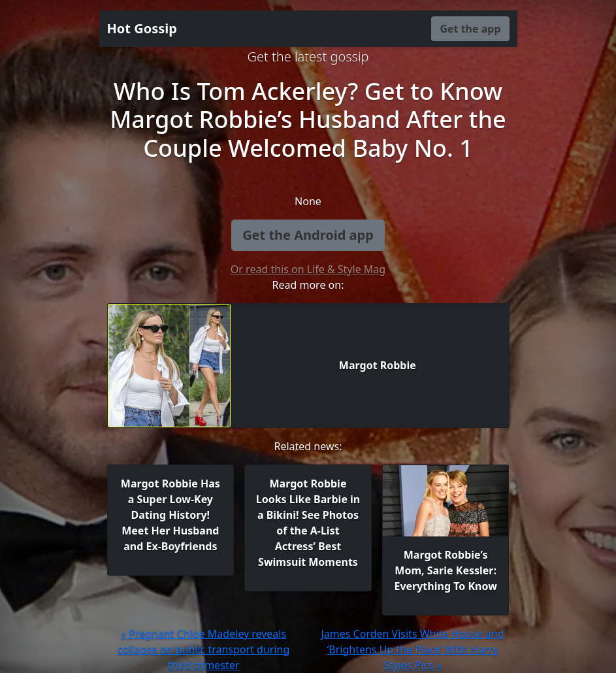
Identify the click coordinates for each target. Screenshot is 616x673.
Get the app (470, 29)
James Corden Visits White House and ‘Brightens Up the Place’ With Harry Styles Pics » (412, 649)
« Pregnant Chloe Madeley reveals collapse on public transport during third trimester (204, 649)
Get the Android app (308, 235)
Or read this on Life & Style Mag (308, 269)
